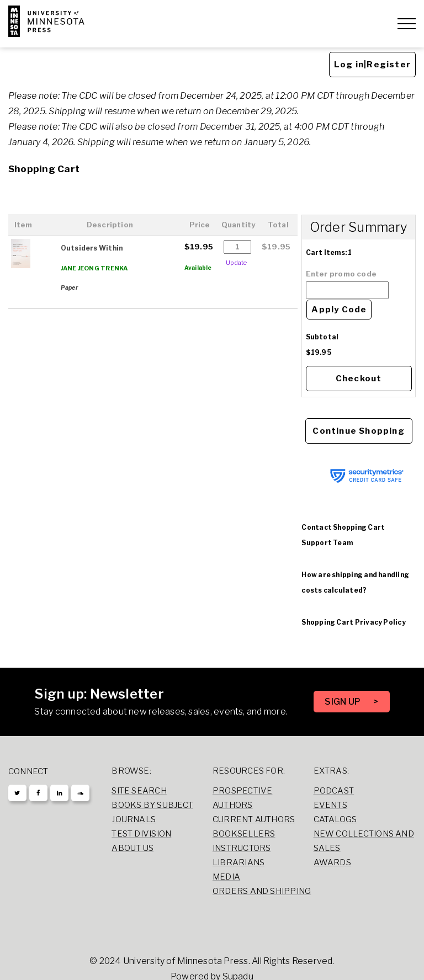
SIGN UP (343, 702)
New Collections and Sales (364, 841)
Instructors (242, 848)
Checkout (359, 379)
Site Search (139, 791)
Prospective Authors (243, 798)
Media (226, 877)
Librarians (239, 862)
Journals (134, 819)
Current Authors (254, 819)
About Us (132, 848)
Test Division (141, 834)
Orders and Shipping (262, 891)
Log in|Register (372, 65)
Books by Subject (152, 805)
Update (236, 263)
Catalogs (335, 819)
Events (330, 805)
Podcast (334, 791)
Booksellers (244, 834)
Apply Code (339, 310)
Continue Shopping (358, 431)
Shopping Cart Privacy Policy (353, 622)
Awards (332, 862)
